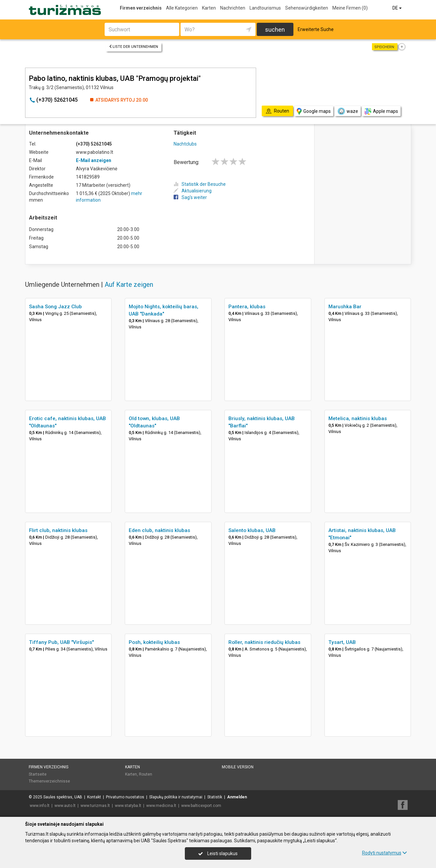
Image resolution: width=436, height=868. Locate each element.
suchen (275, 30)
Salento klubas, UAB (252, 530)
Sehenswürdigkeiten (307, 8)
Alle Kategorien (182, 8)
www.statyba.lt (128, 806)
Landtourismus (265, 8)
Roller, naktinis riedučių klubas (264, 642)
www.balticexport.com (201, 806)
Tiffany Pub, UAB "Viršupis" (61, 642)
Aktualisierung (193, 191)
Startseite (38, 774)
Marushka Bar (345, 307)
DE (398, 8)
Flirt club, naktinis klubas (58, 530)
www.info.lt (40, 806)
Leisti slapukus (218, 853)
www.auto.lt (65, 806)
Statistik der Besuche (200, 184)
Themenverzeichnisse (49, 781)
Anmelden (237, 797)
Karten (209, 8)
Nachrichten (233, 8)
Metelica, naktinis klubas (358, 418)
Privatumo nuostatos (125, 797)
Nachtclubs (185, 144)
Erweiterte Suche (316, 29)
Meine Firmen (350, 8)
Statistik (215, 797)
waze (348, 111)
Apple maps (381, 111)
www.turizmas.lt (95, 806)
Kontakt (94, 797)
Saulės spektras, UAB (63, 797)
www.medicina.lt (161, 806)
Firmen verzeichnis (141, 8)
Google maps (314, 111)
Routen (146, 774)
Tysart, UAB (342, 642)
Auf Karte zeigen (129, 284)
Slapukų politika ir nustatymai (176, 797)
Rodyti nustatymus (385, 853)
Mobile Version (238, 767)
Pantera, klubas (247, 307)
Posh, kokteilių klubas (154, 642)
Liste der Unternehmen (134, 47)
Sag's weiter (190, 197)
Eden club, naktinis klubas (159, 530)
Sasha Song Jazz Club (55, 307)
